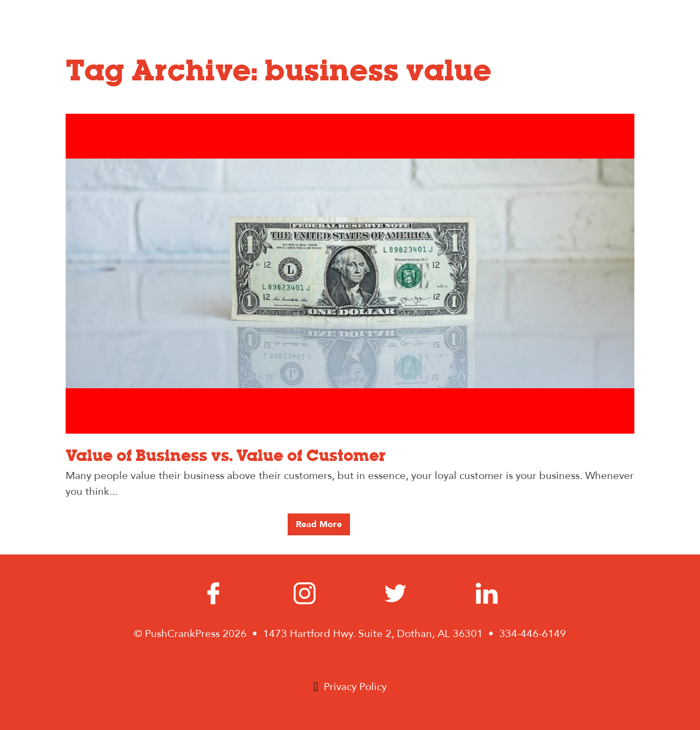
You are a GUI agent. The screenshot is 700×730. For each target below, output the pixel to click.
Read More (319, 524)
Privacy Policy (355, 687)
